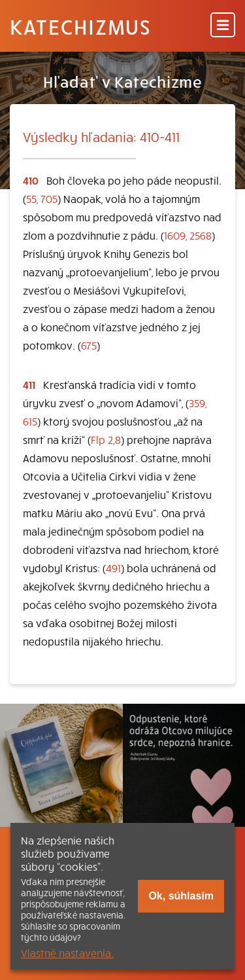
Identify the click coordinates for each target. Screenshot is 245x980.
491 (113, 568)
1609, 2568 (188, 235)
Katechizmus (80, 26)
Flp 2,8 (106, 439)
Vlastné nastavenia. (67, 953)
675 (89, 345)
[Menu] (223, 26)
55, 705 (42, 198)
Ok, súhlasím (181, 896)
